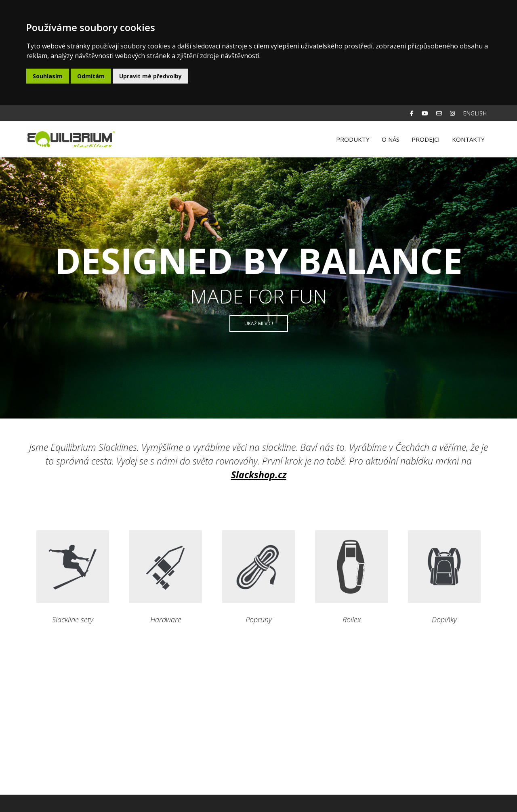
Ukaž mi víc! (259, 323)
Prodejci (426, 139)
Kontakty (468, 139)
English (475, 113)
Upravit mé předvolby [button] (150, 76)
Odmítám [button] (91, 76)
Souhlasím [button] (48, 76)
